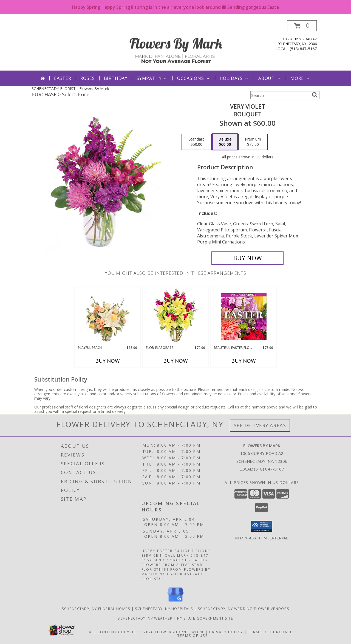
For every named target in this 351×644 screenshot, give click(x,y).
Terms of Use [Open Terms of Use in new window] (193, 635)
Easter (63, 78)
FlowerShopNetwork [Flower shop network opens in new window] (179, 632)
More (300, 78)
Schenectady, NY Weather (145, 618)
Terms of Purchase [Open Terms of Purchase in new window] (270, 632)
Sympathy (152, 78)
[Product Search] (280, 95)
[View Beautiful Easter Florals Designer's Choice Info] (244, 316)
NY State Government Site (205, 618)
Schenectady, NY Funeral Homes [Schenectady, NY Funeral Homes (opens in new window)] (96, 609)
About (270, 78)
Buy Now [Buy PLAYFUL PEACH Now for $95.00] (107, 361)
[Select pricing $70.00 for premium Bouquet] (253, 142)
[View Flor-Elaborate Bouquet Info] (176, 316)
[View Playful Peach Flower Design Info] (108, 316)
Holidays (234, 78)
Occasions (194, 78)
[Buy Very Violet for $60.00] (247, 258)
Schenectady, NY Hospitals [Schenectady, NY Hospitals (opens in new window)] (164, 609)
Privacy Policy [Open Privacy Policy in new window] (226, 632)
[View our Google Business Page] (175, 602)
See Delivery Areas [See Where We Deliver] (260, 425)
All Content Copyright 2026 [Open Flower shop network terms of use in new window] (121, 632)
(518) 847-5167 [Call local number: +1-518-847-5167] (303, 49)
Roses (88, 78)
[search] (315, 95)
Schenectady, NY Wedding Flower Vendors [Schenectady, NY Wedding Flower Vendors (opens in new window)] (244, 609)
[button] (302, 26)
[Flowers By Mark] (176, 45)
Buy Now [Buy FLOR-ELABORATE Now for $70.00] (175, 361)
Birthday (116, 78)
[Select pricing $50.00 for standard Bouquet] (197, 142)
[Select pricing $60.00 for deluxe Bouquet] (225, 142)
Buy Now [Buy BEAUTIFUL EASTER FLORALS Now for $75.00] (244, 361)
